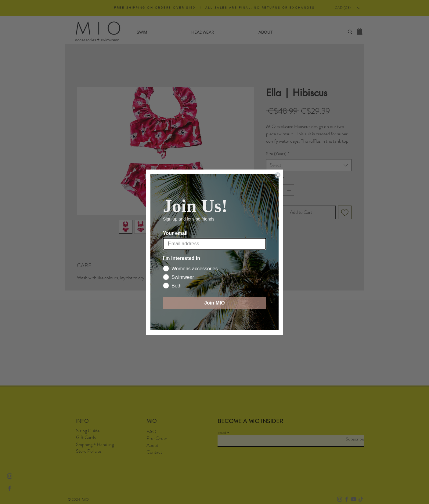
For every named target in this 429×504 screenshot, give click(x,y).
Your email (175, 233)
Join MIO (215, 303)
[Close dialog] (278, 175)
